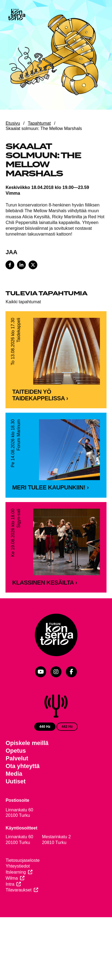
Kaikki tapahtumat (23, 302)
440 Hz (45, 748)
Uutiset (16, 803)
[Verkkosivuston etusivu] (16, 15)
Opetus (16, 772)
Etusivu (13, 123)
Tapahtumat (39, 123)
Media (14, 795)
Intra (10, 905)
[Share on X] (33, 265)
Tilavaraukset (19, 911)
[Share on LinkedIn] (21, 265)
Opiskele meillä (27, 764)
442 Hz (67, 748)
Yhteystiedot (18, 887)
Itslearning (16, 893)
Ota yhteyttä (23, 788)
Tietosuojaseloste (23, 882)
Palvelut (17, 780)
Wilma (12, 899)
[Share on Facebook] (10, 265)
